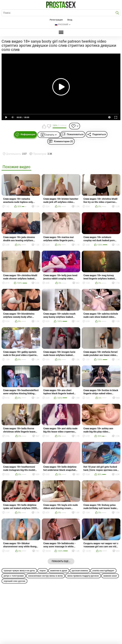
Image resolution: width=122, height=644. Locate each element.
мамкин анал (110, 576)
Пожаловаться (75, 134)
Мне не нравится (49, 126)
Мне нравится (44, 126)
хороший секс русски (14, 581)
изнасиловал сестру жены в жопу (46, 576)
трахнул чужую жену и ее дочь (19, 571)
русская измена (80, 571)
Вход (70, 20)
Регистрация (56, 20)
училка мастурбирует (103, 571)
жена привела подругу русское (83, 576)
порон (43, 571)
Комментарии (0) (64, 141)
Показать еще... (61, 561)
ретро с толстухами (14, 576)
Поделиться (99, 134)
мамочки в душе (59, 571)
